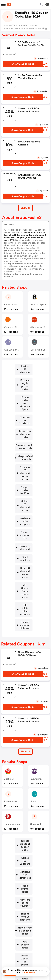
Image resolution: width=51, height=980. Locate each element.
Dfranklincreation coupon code (25, 417)
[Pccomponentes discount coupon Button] (24, 907)
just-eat (9, 682)
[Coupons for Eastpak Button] (24, 863)
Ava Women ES (13, 350)
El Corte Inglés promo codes (25, 376)
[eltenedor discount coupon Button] (24, 896)
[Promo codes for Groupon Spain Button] (24, 387)
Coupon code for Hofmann (25, 530)
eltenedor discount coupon (25, 896)
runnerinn (36, 682)
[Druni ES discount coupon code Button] (24, 500)
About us (13, 944)
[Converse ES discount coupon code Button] (24, 439)
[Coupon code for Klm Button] (24, 475)
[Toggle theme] (47, 4)
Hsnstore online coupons (25, 779)
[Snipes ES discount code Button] (24, 456)
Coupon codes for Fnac (25, 448)
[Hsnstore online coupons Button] (24, 779)
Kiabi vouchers (25, 879)
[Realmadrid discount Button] (24, 836)
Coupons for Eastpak (25, 863)
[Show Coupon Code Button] (23, 64)
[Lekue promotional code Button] (24, 871)
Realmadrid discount (25, 836)
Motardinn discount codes (25, 406)
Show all (26, 655)
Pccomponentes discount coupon (25, 907)
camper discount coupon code (25, 746)
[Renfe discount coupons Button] (24, 887)
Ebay (33, 705)
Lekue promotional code (25, 871)
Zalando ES (10, 327)
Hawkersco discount (25, 483)
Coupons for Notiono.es (25, 763)
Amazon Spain (38, 305)
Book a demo (17, 935)
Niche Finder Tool (27, 939)
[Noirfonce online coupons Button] (24, 465)
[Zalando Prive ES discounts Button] (24, 789)
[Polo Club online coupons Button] (24, 521)
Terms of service (42, 962)
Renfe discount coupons (25, 887)
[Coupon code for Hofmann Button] (24, 530)
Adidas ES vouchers (25, 755)
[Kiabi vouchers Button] (24, 879)
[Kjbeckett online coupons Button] (24, 845)
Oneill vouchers (25, 491)
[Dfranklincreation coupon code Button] (24, 417)
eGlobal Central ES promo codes (25, 818)
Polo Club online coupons (25, 521)
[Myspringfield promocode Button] (24, 428)
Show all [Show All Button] (26, 208)
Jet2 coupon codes (25, 809)
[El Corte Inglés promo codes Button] (24, 376)
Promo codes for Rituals (25, 828)
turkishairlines (12, 728)
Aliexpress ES (38, 327)
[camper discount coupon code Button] (24, 746)
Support (39, 944)
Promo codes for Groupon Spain (25, 387)
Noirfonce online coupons (25, 465)
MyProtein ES (38, 350)
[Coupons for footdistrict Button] (24, 396)
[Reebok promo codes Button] (24, 771)
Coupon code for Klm (25, 475)
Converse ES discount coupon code (25, 439)
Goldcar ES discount (25, 366)
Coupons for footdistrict (25, 396)
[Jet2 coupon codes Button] (24, 809)
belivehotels (11, 705)
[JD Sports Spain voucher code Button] (24, 511)
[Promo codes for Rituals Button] (24, 828)
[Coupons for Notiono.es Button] (24, 763)
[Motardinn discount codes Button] (24, 406)
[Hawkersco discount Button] (24, 483)
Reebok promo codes (25, 771)
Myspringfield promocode (25, 428)
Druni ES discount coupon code (25, 500)
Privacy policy (27, 962)
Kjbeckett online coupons (25, 845)
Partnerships (34, 935)
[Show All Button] (26, 655)
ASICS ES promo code (25, 855)
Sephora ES (37, 728)
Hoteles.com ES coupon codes (25, 800)
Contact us (26, 944)
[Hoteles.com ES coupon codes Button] (24, 800)
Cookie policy (28, 973)
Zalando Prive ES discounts (25, 789)
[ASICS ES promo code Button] (24, 855)
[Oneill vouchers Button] (24, 491)
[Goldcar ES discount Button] (24, 366)
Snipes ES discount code (25, 456)
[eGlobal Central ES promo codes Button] (24, 818)
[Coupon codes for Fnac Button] (24, 448)
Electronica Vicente (15, 305)
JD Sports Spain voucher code (25, 511)
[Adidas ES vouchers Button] (24, 755)
